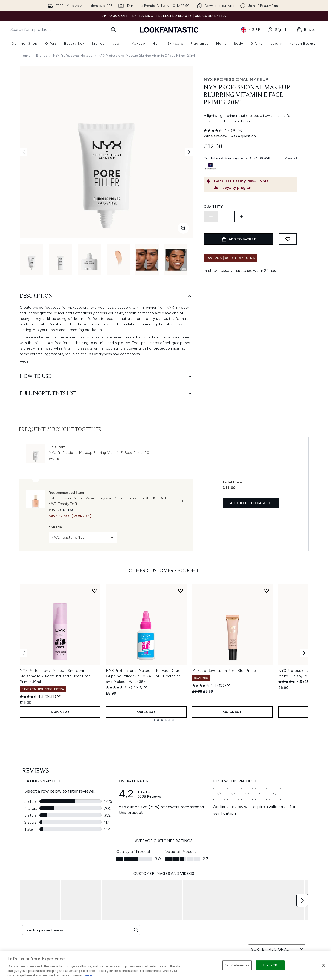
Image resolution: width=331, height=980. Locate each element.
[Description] (106, 296)
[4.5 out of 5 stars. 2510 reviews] (296, 682)
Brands (42, 56)
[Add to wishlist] (288, 239)
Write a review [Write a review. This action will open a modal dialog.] (216, 136)
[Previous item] (23, 653)
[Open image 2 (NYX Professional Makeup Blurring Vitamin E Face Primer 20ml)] (61, 260)
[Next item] (304, 653)
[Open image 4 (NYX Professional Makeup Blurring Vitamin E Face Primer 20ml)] (118, 260)
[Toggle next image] (189, 152)
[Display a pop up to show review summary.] (59, 696)
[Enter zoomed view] (183, 228)
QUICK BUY (60, 712)
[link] (278, 30)
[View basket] (307, 30)
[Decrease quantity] (211, 217)
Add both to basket (251, 503)
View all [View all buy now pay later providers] (291, 158)
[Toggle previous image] (23, 152)
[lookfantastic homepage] (169, 30)
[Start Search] (113, 29)
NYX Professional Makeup (73, 56)
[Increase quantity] (242, 217)
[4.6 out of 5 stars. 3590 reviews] (124, 687)
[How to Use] (106, 377)
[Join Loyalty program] (254, 188)
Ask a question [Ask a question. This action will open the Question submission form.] (243, 136)
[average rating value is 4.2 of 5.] (217, 130)
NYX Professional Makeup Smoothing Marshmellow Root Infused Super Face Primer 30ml (55, 676)
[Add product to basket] (239, 239)
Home (25, 56)
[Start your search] (63, 29)
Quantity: (214, 207)
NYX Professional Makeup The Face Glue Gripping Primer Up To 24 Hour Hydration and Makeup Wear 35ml (143, 676)
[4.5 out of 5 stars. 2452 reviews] (38, 697)
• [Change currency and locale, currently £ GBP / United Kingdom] (251, 30)
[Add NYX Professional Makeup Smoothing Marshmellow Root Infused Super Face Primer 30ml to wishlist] (94, 590)
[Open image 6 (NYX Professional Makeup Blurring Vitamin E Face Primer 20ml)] (176, 260)
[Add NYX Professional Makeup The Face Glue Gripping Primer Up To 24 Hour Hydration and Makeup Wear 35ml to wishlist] (180, 590)
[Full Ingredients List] (106, 394)
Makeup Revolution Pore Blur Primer (225, 670)
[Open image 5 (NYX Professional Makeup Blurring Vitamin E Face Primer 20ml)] (147, 260)
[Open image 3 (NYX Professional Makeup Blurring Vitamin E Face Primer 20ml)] (89, 260)
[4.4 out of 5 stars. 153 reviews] (209, 685)
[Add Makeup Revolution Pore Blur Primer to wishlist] (267, 590)
